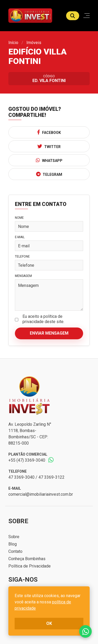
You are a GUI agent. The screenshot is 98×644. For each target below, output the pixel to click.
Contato (15, 551)
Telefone (22, 256)
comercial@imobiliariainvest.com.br (41, 494)
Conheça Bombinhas (27, 559)
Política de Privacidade (30, 566)
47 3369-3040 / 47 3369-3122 (36, 477)
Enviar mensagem (49, 333)
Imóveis (34, 43)
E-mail (20, 237)
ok (49, 623)
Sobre (14, 537)
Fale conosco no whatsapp (85, 631)
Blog (13, 544)
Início (13, 43)
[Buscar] (73, 16)
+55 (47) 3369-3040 (27, 460)
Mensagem (23, 276)
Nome (19, 218)
